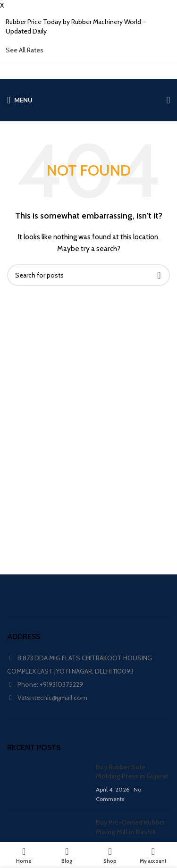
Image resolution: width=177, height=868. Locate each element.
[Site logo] (88, 100)
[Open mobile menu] (20, 100)
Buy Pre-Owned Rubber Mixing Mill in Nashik (131, 827)
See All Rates (25, 50)
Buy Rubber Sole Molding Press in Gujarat (132, 772)
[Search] (88, 275)
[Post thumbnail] (48, 783)
